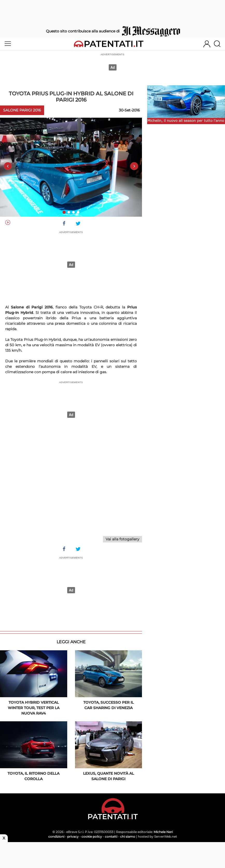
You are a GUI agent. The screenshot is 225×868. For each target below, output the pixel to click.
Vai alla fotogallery (122, 539)
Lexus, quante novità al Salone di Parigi (108, 776)
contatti (111, 837)
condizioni (56, 837)
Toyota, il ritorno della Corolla (33, 776)
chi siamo (128, 837)
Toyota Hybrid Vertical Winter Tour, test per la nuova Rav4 (34, 708)
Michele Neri (163, 832)
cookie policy (92, 837)
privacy (73, 837)
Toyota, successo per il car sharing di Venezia (108, 705)
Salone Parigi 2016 (22, 110)
